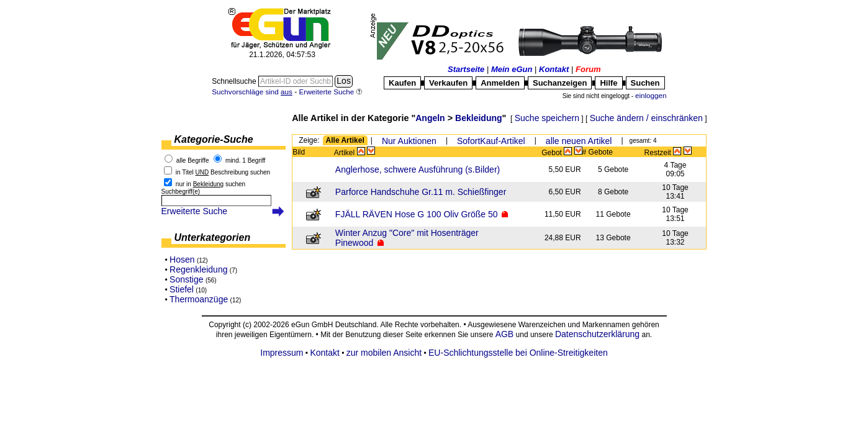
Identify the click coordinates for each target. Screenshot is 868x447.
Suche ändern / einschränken (646, 118)
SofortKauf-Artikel (491, 141)
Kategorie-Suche (214, 139)
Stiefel (182, 289)
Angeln (430, 118)
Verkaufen (448, 83)
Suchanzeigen (560, 83)
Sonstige (186, 279)
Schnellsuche (235, 81)
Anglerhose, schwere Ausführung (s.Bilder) (418, 169)
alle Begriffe (193, 160)
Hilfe (608, 83)
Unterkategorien (213, 237)
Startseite (466, 69)
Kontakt (554, 69)
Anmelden (500, 83)
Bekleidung (478, 118)
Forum (588, 69)
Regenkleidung (198, 269)
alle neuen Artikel (579, 141)
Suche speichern (547, 118)
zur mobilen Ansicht (384, 353)
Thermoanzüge (199, 299)
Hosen (182, 260)
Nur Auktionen (409, 141)
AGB (505, 334)
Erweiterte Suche (195, 211)
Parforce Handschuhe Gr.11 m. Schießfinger (421, 192)
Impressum (282, 353)
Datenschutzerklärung (597, 334)
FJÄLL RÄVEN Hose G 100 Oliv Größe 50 (417, 214)
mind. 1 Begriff (245, 160)
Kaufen (402, 83)
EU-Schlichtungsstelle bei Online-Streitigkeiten (518, 353)
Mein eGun (512, 69)
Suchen (645, 83)
